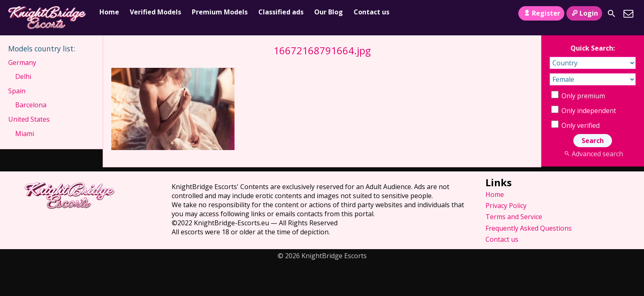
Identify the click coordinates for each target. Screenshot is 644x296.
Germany (22, 62)
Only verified (575, 125)
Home (109, 12)
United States (29, 119)
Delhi (23, 76)
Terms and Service (514, 217)
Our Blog (329, 12)
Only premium (578, 96)
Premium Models (220, 12)
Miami (25, 134)
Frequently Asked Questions (529, 228)
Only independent (584, 111)
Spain (17, 91)
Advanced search (592, 154)
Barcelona (31, 105)
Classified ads (281, 12)
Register (541, 13)
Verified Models (155, 12)
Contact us (371, 12)
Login (584, 13)
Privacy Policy (506, 206)
